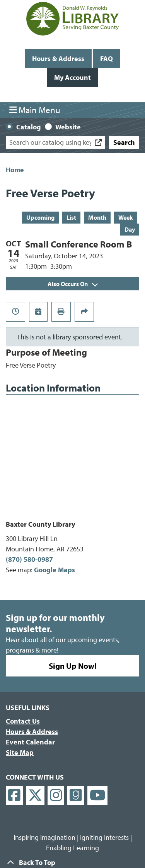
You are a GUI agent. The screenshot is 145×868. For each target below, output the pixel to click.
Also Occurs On (72, 284)
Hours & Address (58, 58)
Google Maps (55, 570)
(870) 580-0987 (29, 559)
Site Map (20, 752)
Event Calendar (30, 742)
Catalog (29, 127)
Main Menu (35, 110)
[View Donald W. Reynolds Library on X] (35, 796)
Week (126, 217)
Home (15, 170)
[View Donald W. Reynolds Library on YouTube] (98, 796)
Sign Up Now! (73, 666)
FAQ (107, 58)
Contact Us (23, 721)
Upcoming (40, 217)
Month (97, 217)
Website (68, 127)
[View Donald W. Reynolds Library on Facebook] (14, 796)
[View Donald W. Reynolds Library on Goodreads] (76, 796)
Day (130, 229)
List (71, 217)
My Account (72, 77)
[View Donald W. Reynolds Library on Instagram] (56, 796)
